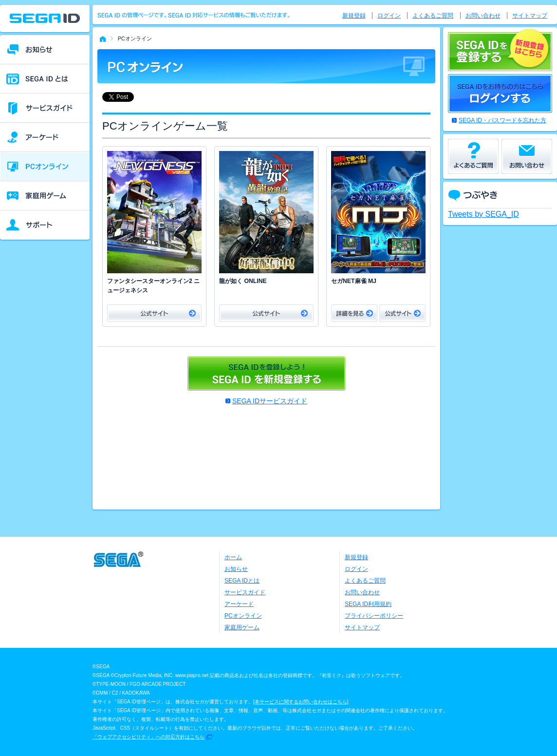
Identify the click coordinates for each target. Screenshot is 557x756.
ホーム (233, 557)
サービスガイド (245, 592)
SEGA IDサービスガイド (270, 401)
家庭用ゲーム (242, 627)
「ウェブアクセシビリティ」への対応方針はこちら (149, 737)
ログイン (389, 16)
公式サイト (154, 313)
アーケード (239, 604)
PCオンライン (243, 616)
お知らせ (236, 569)
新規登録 (354, 16)
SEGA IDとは (242, 581)
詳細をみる (354, 313)
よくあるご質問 (433, 16)
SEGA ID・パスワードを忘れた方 (502, 120)
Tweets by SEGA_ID (483, 214)
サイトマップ (530, 16)
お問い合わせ (483, 16)
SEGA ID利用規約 (368, 604)
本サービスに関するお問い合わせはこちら (301, 702)
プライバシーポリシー (374, 616)
